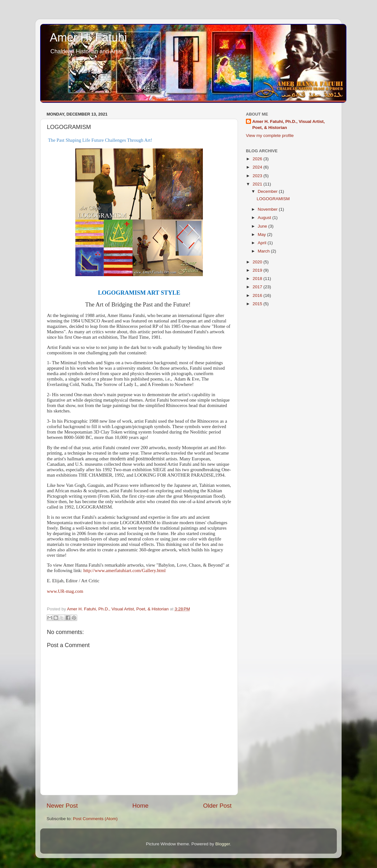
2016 (258, 295)
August (265, 218)
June (263, 226)
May (262, 234)
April (263, 243)
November (268, 209)
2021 (258, 184)
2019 (258, 270)
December (268, 191)
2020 (258, 262)
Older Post (217, 806)
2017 (258, 287)
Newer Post (62, 806)
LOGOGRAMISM (273, 199)
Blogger (223, 844)
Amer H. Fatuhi (88, 38)
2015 (258, 304)
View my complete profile (270, 136)
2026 (258, 159)
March (264, 251)
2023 (258, 176)
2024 (258, 167)
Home (140, 806)
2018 (258, 279)
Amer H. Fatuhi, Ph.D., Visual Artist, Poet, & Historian (288, 125)
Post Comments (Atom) (95, 819)
